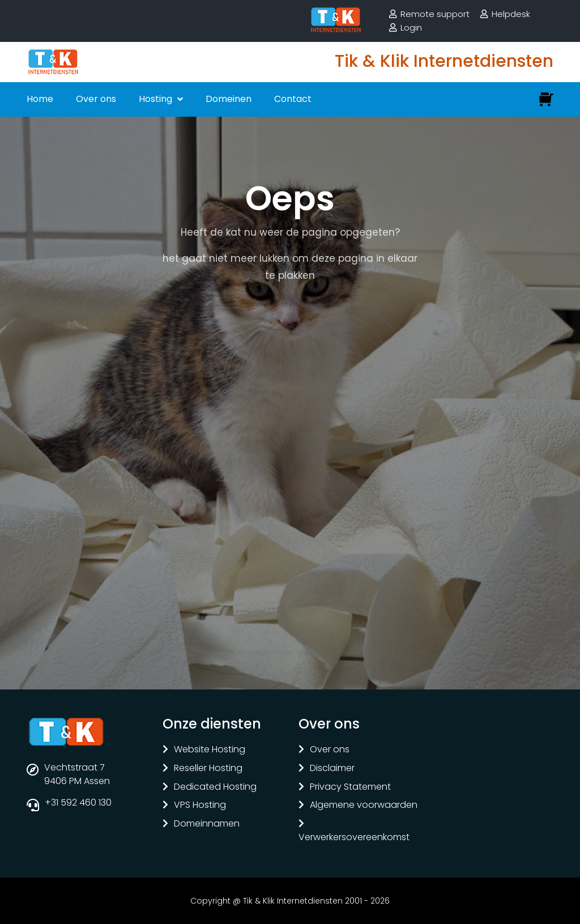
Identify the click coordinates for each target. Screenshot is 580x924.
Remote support (435, 14)
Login (411, 27)
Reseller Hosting (208, 768)
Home (40, 99)
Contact (293, 99)
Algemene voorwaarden (364, 805)
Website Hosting (210, 750)
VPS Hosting (200, 805)
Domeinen (229, 99)
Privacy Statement (350, 787)
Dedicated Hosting (215, 787)
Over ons (96, 99)
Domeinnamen (207, 824)
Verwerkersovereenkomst (354, 838)
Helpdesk (511, 14)
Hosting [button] (157, 99)
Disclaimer (332, 768)
